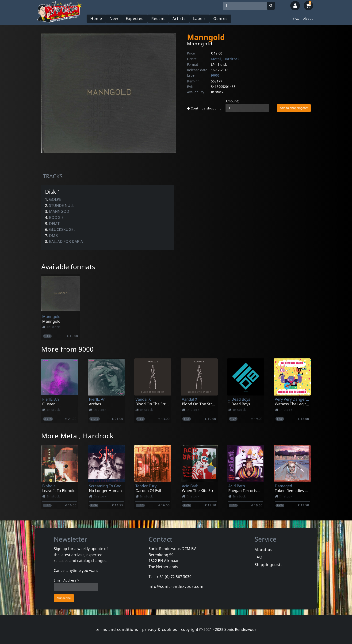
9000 (215, 75)
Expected (135, 19)
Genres (220, 19)
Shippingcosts (269, 565)
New (114, 19)
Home (96, 19)
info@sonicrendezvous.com (176, 586)
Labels (199, 19)
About (308, 19)
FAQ (296, 19)
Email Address (67, 580)
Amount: (232, 101)
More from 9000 (67, 349)
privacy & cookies (160, 629)
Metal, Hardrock (225, 59)
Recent (158, 19)
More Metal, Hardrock (77, 436)
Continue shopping (204, 108)
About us (264, 550)
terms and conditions (117, 629)
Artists (179, 19)
